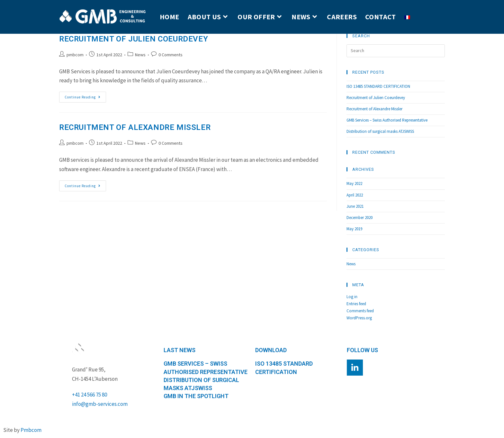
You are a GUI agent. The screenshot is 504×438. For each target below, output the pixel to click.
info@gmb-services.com (100, 404)
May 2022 (354, 183)
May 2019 (354, 229)
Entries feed (356, 304)
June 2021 (355, 206)
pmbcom (75, 55)
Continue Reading (85, 96)
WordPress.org (359, 318)
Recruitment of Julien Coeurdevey (134, 39)
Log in (352, 297)
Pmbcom (31, 430)
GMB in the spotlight (196, 396)
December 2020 (360, 218)
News (140, 55)
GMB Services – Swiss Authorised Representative (387, 120)
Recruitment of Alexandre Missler (135, 127)
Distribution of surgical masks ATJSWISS (380, 131)
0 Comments (171, 55)
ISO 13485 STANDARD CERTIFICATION (378, 86)
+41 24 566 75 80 (90, 395)
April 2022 (355, 195)
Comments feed (360, 311)
